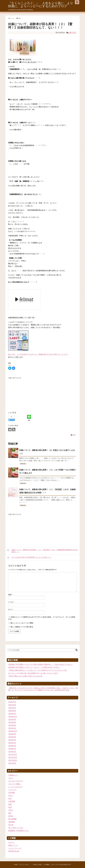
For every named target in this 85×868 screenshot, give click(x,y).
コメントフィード (15, 848)
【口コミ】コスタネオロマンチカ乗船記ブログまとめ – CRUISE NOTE (40, 690)
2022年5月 (12, 702)
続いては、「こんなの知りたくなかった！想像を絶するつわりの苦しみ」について (38, 354)
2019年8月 (12, 722)
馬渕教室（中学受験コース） (19, 831)
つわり (11, 778)
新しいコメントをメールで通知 (22, 623)
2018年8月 (12, 737)
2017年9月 (12, 763)
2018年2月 (12, 749)
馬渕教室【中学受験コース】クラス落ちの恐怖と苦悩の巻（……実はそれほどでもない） (41, 664)
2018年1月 (12, 752)
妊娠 (70, 33)
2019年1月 (12, 728)
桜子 (74, 435)
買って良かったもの (16, 828)
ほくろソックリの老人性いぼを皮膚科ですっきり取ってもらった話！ (33, 673)
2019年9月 (12, 719)
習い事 (11, 825)
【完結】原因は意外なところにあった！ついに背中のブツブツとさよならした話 (37, 670)
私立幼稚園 (12, 819)
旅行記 (11, 816)
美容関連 (12, 822)
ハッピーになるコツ (16, 787)
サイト (11, 609)
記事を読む (23, 464)
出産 (10, 799)
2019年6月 (12, 725)
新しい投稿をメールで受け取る (22, 627)
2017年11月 (13, 757)
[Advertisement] (25, 393)
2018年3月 (12, 746)
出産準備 (12, 801)
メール (11, 602)
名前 (10, 595)
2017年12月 (13, 755)
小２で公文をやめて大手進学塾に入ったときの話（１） (29, 558)
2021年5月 (12, 708)
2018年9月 (12, 734)
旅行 (10, 813)
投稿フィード (13, 845)
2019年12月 (13, 717)
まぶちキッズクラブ (16, 781)
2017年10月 (13, 760)
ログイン (12, 842)
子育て (11, 810)
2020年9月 (12, 711)
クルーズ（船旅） (15, 784)
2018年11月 (13, 731)
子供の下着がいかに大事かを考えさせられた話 (25, 676)
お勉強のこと (13, 775)
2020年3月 (12, 714)
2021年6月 (12, 705)
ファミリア (12, 790)
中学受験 (12, 793)
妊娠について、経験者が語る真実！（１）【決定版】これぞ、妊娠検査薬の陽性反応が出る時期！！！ (42, 551)
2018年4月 (12, 743)
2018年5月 (12, 740)
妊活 (74, 33)
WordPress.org (14, 851)
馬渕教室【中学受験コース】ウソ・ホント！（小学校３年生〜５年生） (34, 667)
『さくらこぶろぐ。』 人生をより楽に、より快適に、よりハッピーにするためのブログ (41, 5)
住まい (11, 796)
